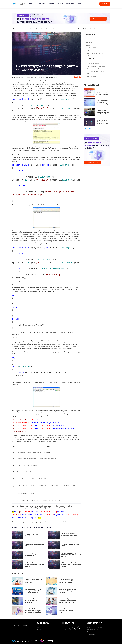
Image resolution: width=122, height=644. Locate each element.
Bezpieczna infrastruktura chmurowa (97, 632)
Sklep (105, 4)
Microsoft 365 (70, 4)
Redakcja (39, 627)
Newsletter (51, 4)
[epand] (34, 4)
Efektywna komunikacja (93, 630)
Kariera (39, 630)
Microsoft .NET (36, 29)
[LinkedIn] (69, 628)
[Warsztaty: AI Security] (61, 19)
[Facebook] (64, 628)
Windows (60, 4)
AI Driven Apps (91, 634)
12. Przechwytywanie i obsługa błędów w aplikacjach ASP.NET (83, 29)
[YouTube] (74, 628)
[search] (97, 4)
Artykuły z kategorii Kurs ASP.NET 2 (33, 527)
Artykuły (31, 4)
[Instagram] (79, 628)
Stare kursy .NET (48, 29)
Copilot (79, 4)
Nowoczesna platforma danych (95, 627)
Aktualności (41, 4)
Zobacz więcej (87, 128)
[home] (19, 4)
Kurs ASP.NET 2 (59, 29)
